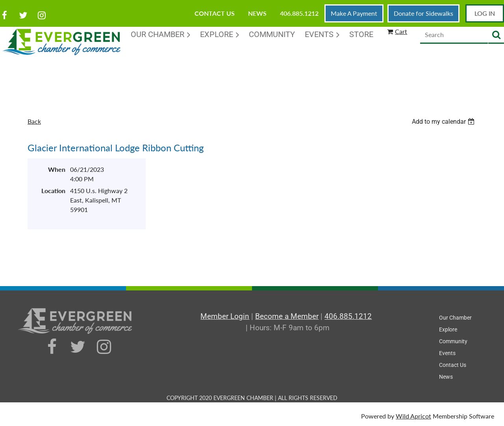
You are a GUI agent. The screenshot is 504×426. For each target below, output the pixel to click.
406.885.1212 (299, 13)
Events (447, 353)
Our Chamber (455, 318)
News (257, 13)
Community (453, 341)
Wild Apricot (413, 416)
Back (34, 121)
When (57, 169)
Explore (448, 329)
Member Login (225, 316)
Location (53, 191)
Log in (485, 13)
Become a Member (287, 316)
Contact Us (215, 13)
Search (496, 35)
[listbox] (444, 122)
